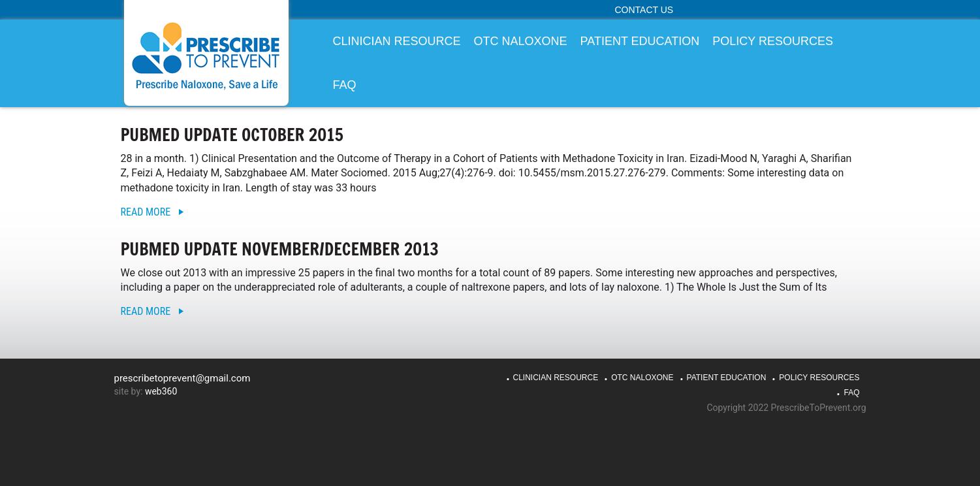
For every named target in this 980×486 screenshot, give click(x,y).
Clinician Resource (556, 378)
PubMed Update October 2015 (232, 135)
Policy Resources (819, 378)
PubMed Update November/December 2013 (280, 249)
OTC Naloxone (642, 378)
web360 (161, 391)
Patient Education (727, 378)
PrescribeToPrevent (206, 56)
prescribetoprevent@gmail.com (182, 378)
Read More (146, 212)
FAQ (851, 393)
